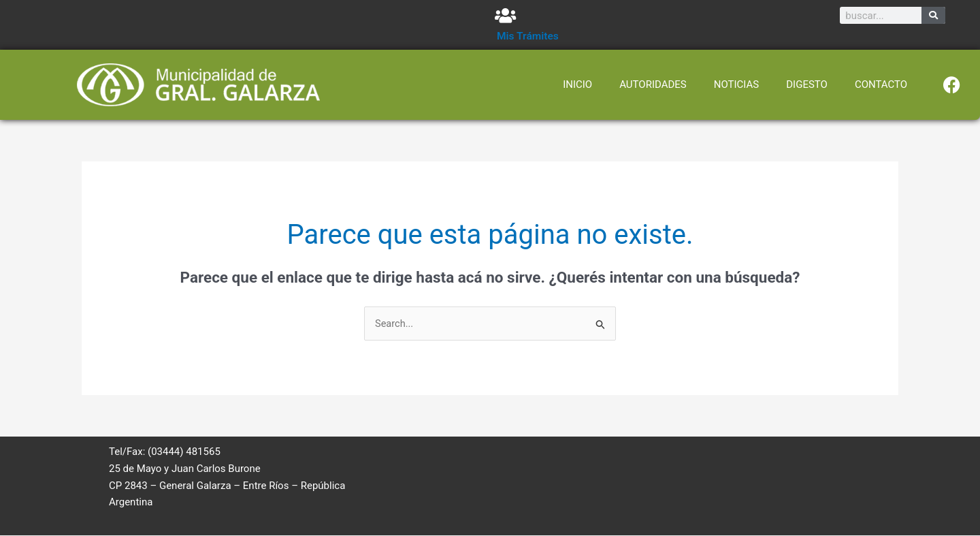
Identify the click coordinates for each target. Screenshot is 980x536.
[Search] (933, 15)
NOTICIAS (737, 84)
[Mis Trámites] (505, 15)
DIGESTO (807, 84)
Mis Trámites (529, 36)
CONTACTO (881, 84)
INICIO (577, 84)
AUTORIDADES (653, 84)
